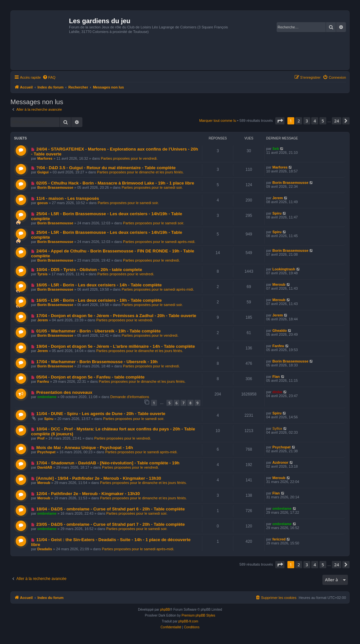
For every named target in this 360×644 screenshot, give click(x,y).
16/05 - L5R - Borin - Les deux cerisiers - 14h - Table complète (99, 285)
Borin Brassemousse (55, 187)
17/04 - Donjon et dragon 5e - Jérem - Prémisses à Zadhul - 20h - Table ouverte (116, 316)
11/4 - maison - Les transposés (68, 198)
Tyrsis (43, 274)
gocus (43, 203)
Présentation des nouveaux (64, 392)
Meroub (279, 284)
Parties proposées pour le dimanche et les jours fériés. (140, 172)
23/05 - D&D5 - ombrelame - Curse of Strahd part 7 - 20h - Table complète (111, 524)
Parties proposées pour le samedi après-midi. (159, 242)
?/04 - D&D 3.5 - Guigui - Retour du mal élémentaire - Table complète (106, 168)
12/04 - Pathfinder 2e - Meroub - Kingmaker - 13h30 (88, 494)
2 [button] (299, 121)
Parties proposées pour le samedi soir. (152, 187)
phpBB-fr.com (189, 621)
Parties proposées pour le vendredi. (129, 158)
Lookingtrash (284, 269)
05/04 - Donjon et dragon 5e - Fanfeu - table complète (90, 377)
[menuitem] (49, 77)
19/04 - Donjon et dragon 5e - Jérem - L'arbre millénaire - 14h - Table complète (116, 346)
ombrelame (47, 397)
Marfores (45, 158)
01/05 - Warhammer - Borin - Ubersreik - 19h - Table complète (98, 331)
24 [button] (337, 121)
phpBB (165, 610)
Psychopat (46, 452)
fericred (279, 539)
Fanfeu (278, 346)
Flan (276, 377)
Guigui (43, 172)
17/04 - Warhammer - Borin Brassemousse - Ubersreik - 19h (97, 362)
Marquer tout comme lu (218, 121)
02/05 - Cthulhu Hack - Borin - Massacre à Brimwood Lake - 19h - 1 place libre (115, 183)
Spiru (277, 213)
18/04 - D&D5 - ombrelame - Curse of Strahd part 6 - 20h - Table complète (111, 509)
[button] (280, 121)
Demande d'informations (130, 397)
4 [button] (315, 121)
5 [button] (323, 121)
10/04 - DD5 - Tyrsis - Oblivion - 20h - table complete (89, 270)
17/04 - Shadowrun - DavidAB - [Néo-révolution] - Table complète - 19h (108, 463)
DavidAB (45, 467)
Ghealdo (280, 330)
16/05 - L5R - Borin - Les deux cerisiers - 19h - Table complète (99, 300)
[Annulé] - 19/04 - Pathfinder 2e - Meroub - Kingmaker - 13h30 (99, 478)
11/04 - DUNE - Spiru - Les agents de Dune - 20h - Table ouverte (101, 414)
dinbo (277, 392)
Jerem (278, 198)
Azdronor (280, 462)
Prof (41, 438)
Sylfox (277, 428)
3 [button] (307, 121)
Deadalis (45, 549)
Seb (276, 149)
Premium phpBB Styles (198, 615)
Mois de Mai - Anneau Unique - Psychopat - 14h (85, 448)
